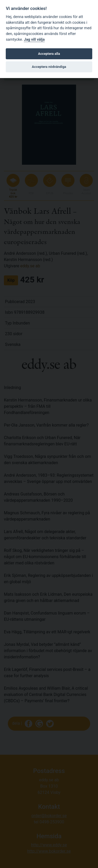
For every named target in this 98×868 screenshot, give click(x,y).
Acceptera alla (49, 54)
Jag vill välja (34, 40)
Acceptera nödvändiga (49, 67)
